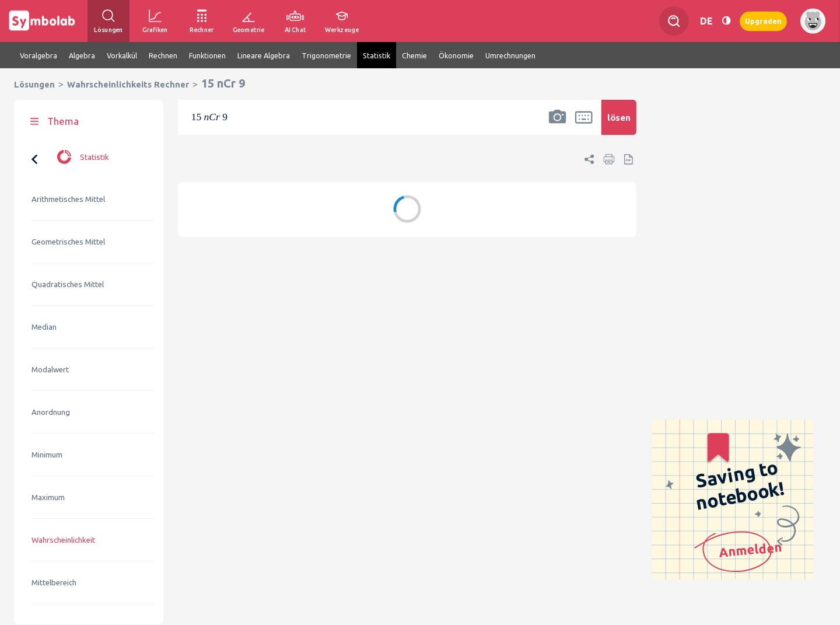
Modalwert (50, 370)
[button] (558, 125)
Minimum (47, 455)
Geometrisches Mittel (68, 242)
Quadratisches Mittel (68, 284)
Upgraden (763, 21)
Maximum (48, 497)
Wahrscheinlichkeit (63, 540)
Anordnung (51, 412)
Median (44, 327)
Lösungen (34, 84)
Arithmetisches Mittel (68, 199)
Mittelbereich (54, 583)
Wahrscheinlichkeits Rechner (128, 84)
